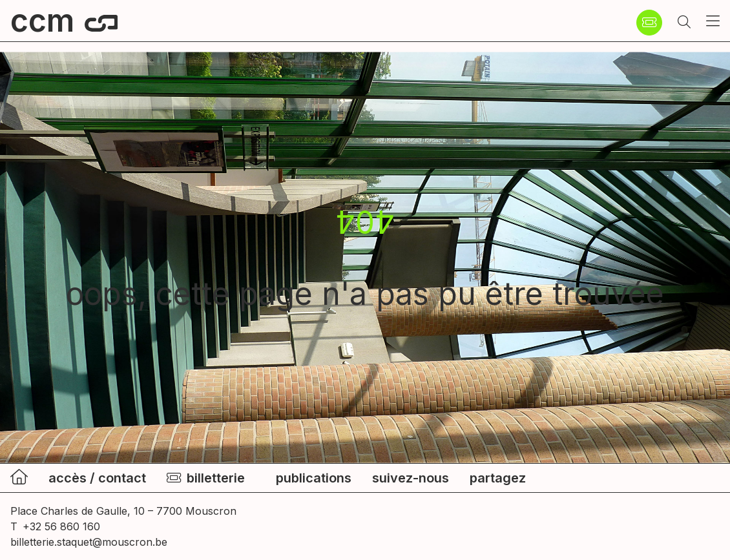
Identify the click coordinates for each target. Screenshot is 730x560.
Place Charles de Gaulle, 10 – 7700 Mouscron (123, 511)
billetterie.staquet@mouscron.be (89, 542)
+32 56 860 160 (61, 526)
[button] (684, 23)
